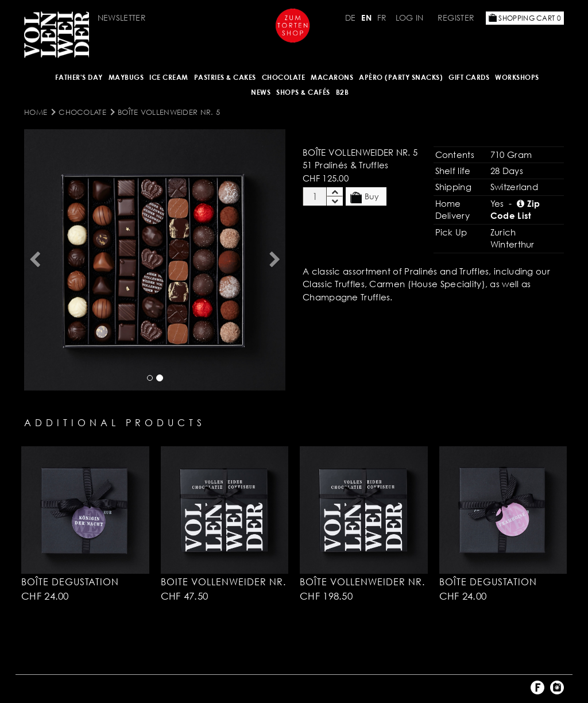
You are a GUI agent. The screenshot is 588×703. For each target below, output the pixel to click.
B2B (343, 92)
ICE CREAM (169, 77)
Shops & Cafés (303, 92)
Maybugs (126, 77)
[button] (34, 260)
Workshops (517, 77)
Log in (410, 18)
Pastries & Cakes (225, 77)
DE (351, 18)
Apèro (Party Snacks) (401, 77)
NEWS (261, 92)
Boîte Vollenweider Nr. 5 (169, 112)
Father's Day (79, 77)
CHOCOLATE (284, 77)
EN (366, 18)
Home (36, 112)
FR (382, 18)
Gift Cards (469, 77)
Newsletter (122, 18)
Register (456, 18)
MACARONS (332, 77)
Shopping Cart (525, 18)
